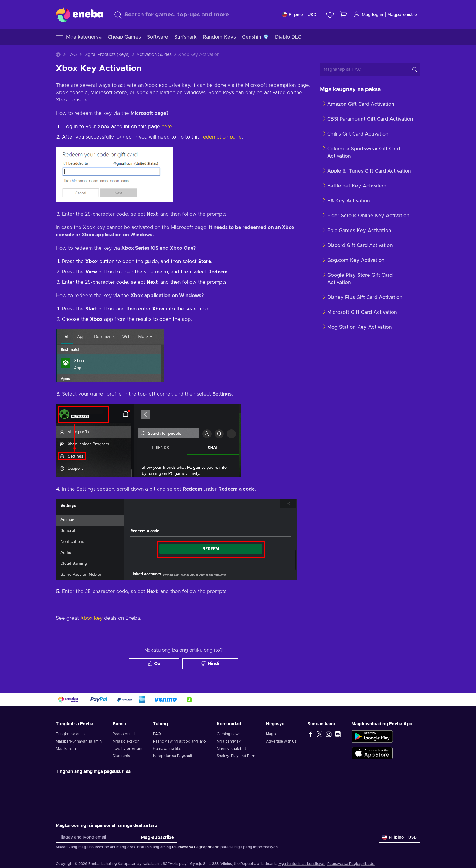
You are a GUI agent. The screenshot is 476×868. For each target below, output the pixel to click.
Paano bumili (124, 734)
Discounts (121, 756)
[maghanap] (192, 15)
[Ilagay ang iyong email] (97, 837)
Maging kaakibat (231, 749)
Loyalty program (127, 749)
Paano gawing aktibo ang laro (179, 741)
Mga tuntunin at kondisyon (302, 864)
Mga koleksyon (126, 741)
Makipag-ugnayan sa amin (79, 741)
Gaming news (229, 734)
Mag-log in (368, 15)
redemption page (221, 137)
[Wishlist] (330, 15)
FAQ (72, 55)
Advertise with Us (281, 741)
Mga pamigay (229, 741)
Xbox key (92, 618)
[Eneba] (79, 15)
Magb (271, 734)
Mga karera (66, 749)
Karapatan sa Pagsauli (172, 756)
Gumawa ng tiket (168, 749)
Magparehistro (402, 15)
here (167, 127)
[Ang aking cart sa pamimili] (343, 15)
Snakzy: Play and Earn (236, 756)
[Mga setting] (299, 15)
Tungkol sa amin (70, 734)
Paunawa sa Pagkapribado (196, 847)
